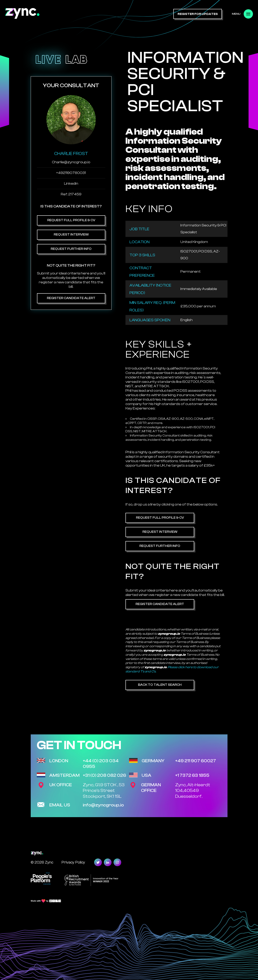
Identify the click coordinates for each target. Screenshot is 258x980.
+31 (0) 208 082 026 (104, 775)
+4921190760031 (71, 173)
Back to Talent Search (160, 685)
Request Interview (71, 235)
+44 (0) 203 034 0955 (101, 764)
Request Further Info (71, 249)
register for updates (198, 14)
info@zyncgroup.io (103, 805)
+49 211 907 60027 (196, 761)
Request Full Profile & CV (71, 220)
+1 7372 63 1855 (192, 775)
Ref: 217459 (71, 194)
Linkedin (71, 184)
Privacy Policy (73, 862)
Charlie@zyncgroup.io (71, 162)
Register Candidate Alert (71, 298)
